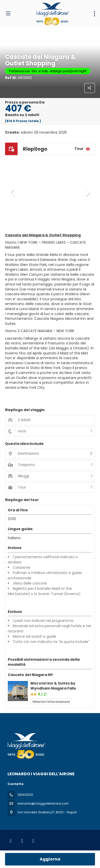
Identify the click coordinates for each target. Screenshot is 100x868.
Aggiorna (50, 859)
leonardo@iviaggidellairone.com (43, 803)
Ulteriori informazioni (51, 702)
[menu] (94, 14)
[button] (13, 193)
